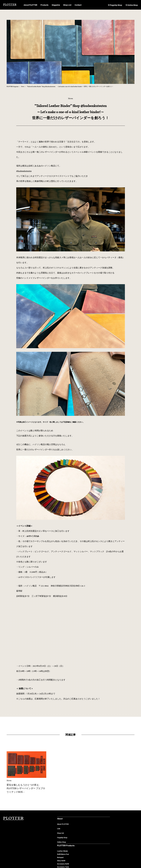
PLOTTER (13, 819)
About (32, 819)
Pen (58, 844)
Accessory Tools (63, 841)
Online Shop (133, 5)
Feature (87, 828)
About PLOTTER (35, 825)
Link (31, 829)
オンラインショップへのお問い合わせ (125, 842)
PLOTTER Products (65, 819)
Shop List (67, 5)
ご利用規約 (56, 860)
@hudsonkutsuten (24, 171)
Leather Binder (62, 825)
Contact (78, 5)
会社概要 (32, 860)
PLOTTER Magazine (92, 819)
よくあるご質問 (117, 825)
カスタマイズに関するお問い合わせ (124, 845)
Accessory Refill (63, 837)
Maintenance (89, 831)
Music (86, 837)
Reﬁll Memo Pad (62, 828)
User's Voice (88, 841)
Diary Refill (61, 834)
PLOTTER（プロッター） (10, 5)
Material (87, 825)
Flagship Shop (116, 5)
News (86, 834)
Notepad (60, 831)
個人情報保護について (43, 860)
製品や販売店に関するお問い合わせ (124, 828)
